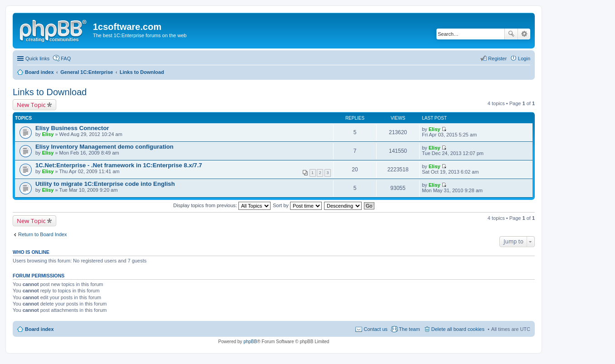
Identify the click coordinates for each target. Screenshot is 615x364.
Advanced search (524, 34)
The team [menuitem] (409, 329)
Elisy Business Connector (72, 128)
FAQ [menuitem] (66, 58)
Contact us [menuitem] (375, 329)
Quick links (37, 58)
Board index (39, 329)
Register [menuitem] (497, 58)
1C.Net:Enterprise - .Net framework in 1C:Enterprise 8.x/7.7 (119, 165)
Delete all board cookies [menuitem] (458, 329)
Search (511, 34)
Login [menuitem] (524, 58)
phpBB (250, 342)
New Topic (31, 105)
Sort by (297, 205)
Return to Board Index (43, 234)
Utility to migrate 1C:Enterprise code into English (105, 184)
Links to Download (50, 92)
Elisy (48, 134)
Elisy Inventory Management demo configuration (104, 147)
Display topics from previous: (222, 205)
